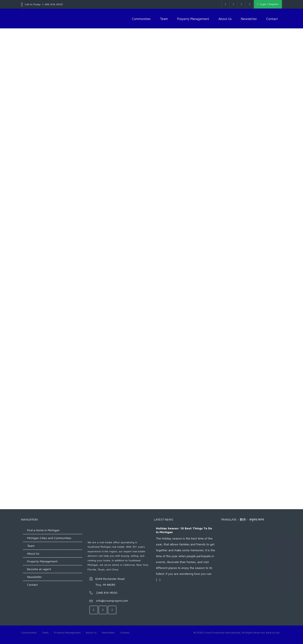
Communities (141, 19)
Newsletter (249, 19)
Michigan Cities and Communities (49, 538)
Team (164, 19)
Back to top (273, 633)
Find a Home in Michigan (43, 530)
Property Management (193, 19)
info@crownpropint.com (112, 601)
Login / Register (268, 4)
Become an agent (39, 569)
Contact (272, 19)
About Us (225, 19)
